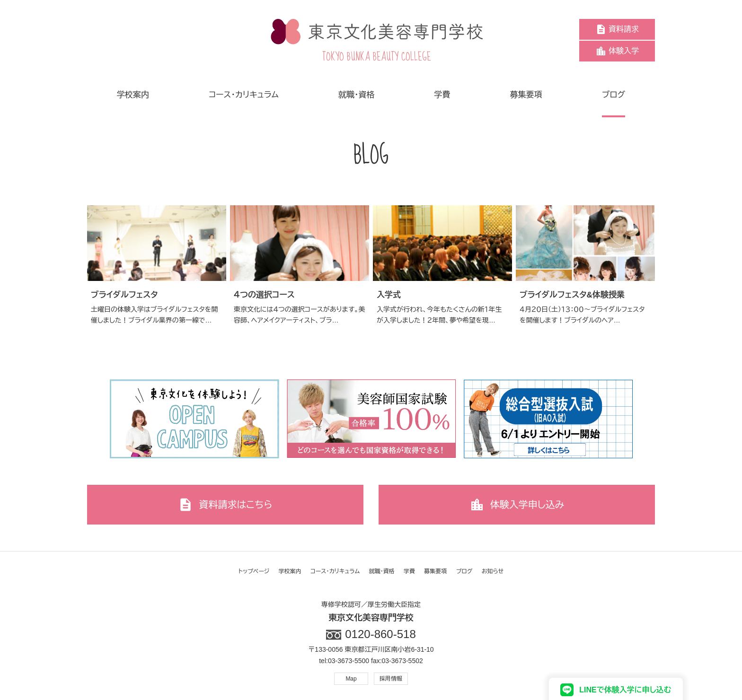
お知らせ (493, 571)
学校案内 (290, 571)
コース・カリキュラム (335, 571)
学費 (409, 571)
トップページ (254, 571)
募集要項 (435, 571)
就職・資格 (382, 571)
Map (351, 679)
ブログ (464, 571)
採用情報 (391, 679)
